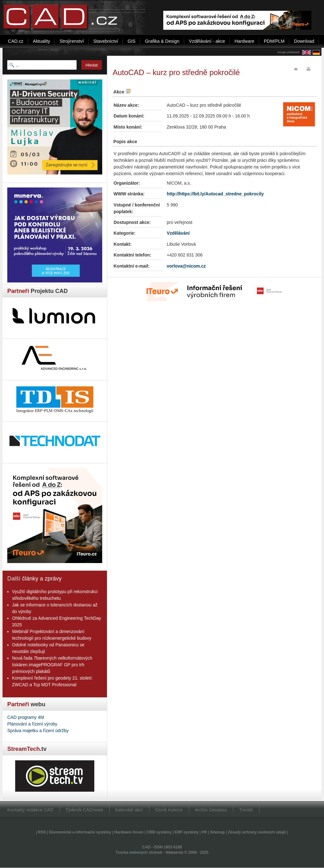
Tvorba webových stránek (139, 852)
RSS (42, 832)
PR (204, 832)
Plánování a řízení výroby (32, 724)
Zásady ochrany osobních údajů (257, 832)
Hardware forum (129, 832)
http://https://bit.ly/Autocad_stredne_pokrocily (215, 194)
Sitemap (218, 832)
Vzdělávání (178, 233)
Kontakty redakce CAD (30, 810)
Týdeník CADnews (84, 810)
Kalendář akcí (129, 810)
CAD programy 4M (26, 717)
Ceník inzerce (169, 810)
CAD (146, 847)
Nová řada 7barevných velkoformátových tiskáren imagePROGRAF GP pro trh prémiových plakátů (52, 665)
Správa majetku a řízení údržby (38, 731)
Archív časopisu (211, 810)
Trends (246, 810)
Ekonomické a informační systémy (80, 832)
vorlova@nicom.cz (186, 266)
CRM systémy (159, 832)
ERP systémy (187, 832)
